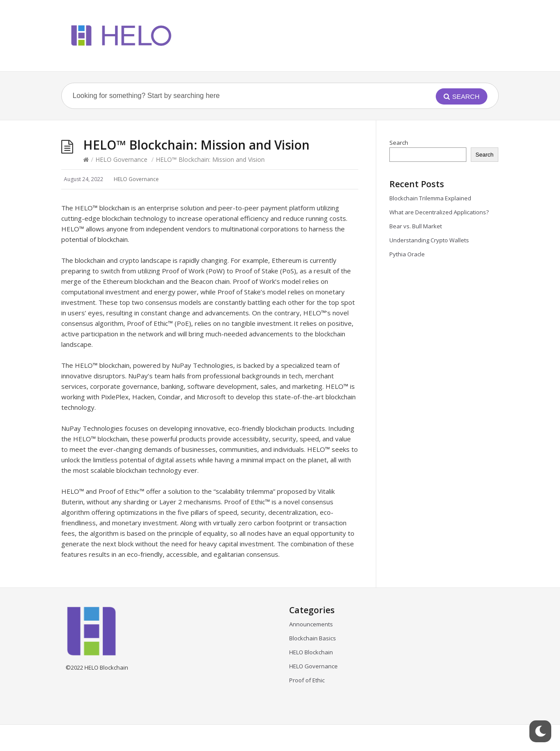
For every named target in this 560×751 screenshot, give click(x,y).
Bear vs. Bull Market (416, 226)
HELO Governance (121, 159)
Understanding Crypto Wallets (429, 240)
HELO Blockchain (311, 652)
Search (399, 143)
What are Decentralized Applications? (440, 212)
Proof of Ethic (307, 680)
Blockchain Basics (313, 638)
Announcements (311, 624)
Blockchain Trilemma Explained (432, 198)
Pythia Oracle (407, 254)
